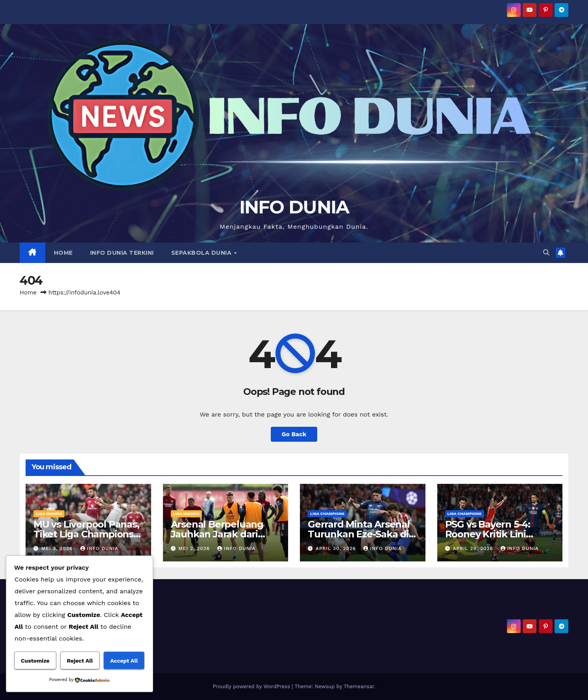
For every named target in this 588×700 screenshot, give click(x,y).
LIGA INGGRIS (49, 514)
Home (28, 293)
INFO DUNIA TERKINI (122, 253)
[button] (546, 253)
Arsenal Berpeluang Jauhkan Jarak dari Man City (217, 534)
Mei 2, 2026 (195, 548)
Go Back (294, 434)
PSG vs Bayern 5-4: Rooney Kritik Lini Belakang (488, 534)
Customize (35, 661)
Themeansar (359, 686)
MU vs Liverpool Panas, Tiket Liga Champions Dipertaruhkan (86, 534)
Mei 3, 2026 (58, 548)
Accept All (124, 661)
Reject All (80, 661)
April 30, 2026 (337, 548)
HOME (63, 253)
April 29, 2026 (474, 548)
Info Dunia (99, 548)
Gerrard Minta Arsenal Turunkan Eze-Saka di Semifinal (359, 534)
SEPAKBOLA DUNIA (202, 253)
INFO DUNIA (294, 207)
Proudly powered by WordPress (252, 686)
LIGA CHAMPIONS (327, 514)
